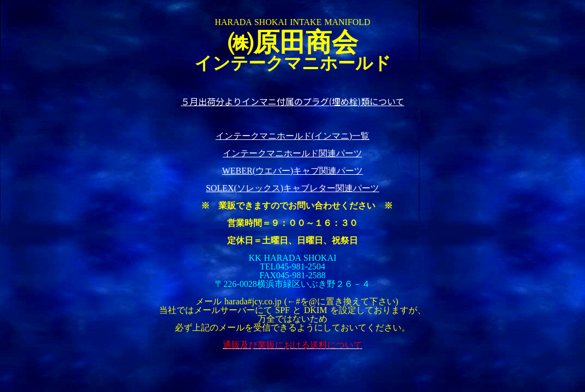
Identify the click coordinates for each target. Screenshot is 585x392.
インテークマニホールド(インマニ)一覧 (293, 136)
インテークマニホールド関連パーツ (292, 153)
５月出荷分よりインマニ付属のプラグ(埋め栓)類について (292, 101)
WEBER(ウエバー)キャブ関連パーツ (293, 171)
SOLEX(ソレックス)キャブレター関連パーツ (292, 188)
